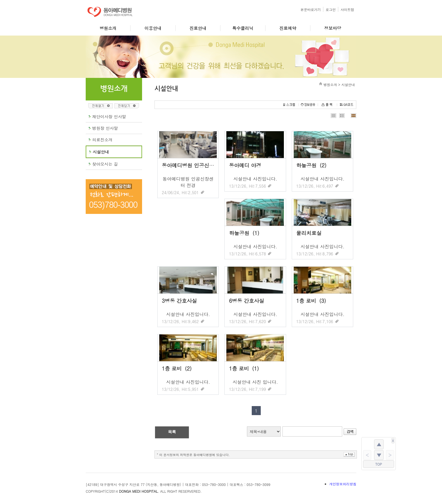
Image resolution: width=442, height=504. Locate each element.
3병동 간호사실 (179, 301)
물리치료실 (309, 233)
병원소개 (108, 28)
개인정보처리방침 (343, 484)
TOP (379, 464)
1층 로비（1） (245, 368)
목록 (172, 432)
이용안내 (153, 28)
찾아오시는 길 (105, 164)
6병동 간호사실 (247, 301)
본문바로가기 (311, 9)
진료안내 (198, 28)
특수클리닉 (243, 28)
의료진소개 (102, 140)
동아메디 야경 (245, 165)
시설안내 (101, 152)
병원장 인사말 (105, 128)
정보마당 (333, 28)
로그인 (331, 9)
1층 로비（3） (313, 301)
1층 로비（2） (178, 368)
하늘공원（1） (246, 233)
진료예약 (288, 28)
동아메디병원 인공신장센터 (193, 165)
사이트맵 (347, 9)
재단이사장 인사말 (109, 117)
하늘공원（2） (313, 165)
